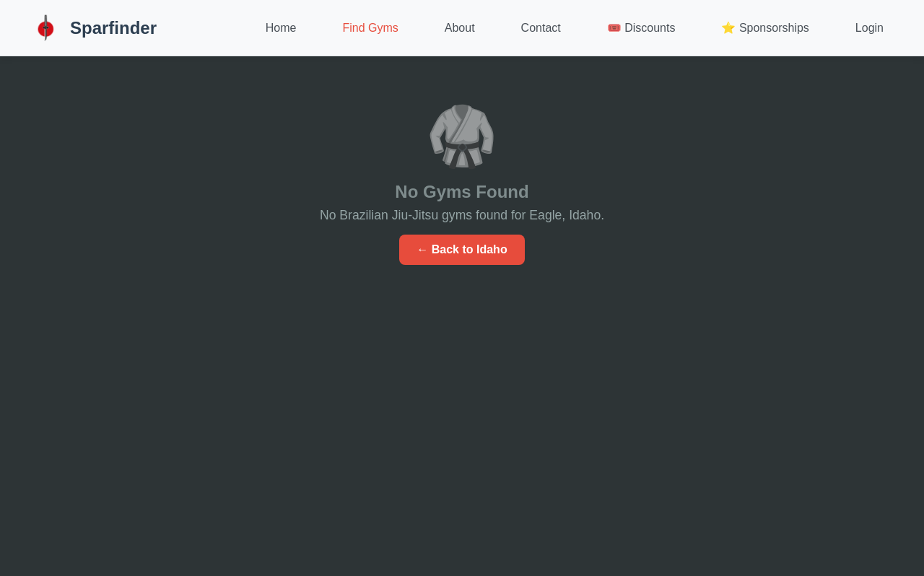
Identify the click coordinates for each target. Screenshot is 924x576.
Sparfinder (93, 28)
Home (281, 28)
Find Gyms (370, 28)
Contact (541, 28)
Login (869, 28)
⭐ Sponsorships (765, 28)
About (460, 28)
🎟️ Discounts (641, 28)
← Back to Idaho (462, 249)
